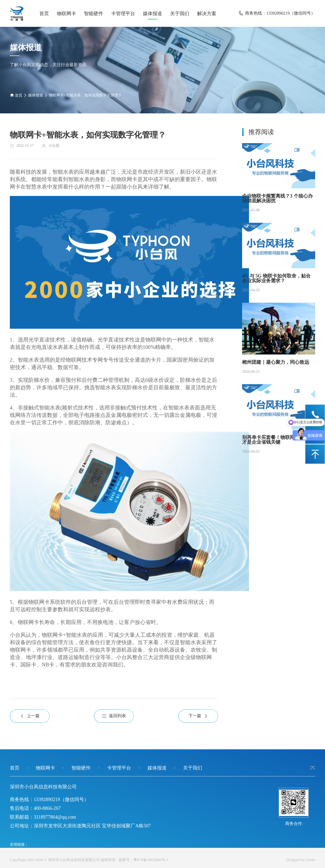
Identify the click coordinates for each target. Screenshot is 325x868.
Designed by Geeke (301, 860)
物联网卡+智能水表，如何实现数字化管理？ (85, 95)
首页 (44, 14)
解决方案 (207, 14)
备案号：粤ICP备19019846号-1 (142, 860)
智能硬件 (94, 14)
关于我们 (180, 14)
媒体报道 (153, 14)
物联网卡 (66, 14)
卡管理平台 (123, 14)
